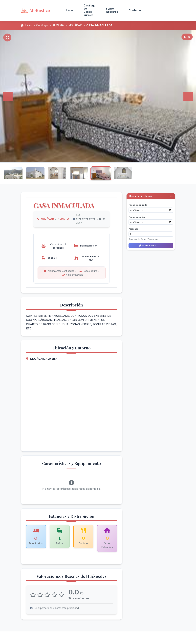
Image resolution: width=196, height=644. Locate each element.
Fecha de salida (137, 216)
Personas (133, 228)
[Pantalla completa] (7, 38)
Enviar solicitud (151, 244)
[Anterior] (8, 96)
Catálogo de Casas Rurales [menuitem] (89, 10)
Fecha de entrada (138, 204)
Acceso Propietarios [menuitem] (161, 10)
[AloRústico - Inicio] (39, 10)
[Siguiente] (188, 96)
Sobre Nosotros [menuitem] (112, 10)
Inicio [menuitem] (69, 10)
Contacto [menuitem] (135, 10)
